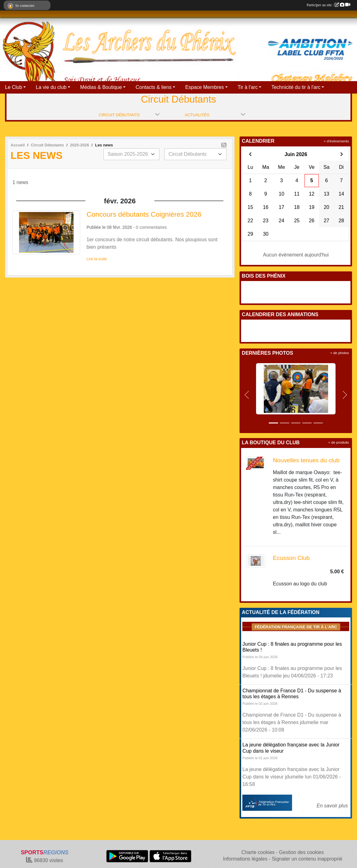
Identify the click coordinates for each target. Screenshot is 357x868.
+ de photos (340, 353)
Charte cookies (258, 852)
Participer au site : (328, 5)
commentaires (153, 227)
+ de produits (339, 442)
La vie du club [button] (51, 87)
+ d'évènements (336, 141)
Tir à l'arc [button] (248, 87)
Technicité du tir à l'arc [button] (296, 87)
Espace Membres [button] (205, 87)
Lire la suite (96, 259)
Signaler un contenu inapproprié (307, 859)
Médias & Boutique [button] (101, 87)
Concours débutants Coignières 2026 (144, 214)
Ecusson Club (291, 558)
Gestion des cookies (301, 852)
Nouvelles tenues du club (306, 460)
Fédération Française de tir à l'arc (296, 627)
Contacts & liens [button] (153, 87)
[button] (247, 395)
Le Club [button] (14, 87)
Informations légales (245, 859)
